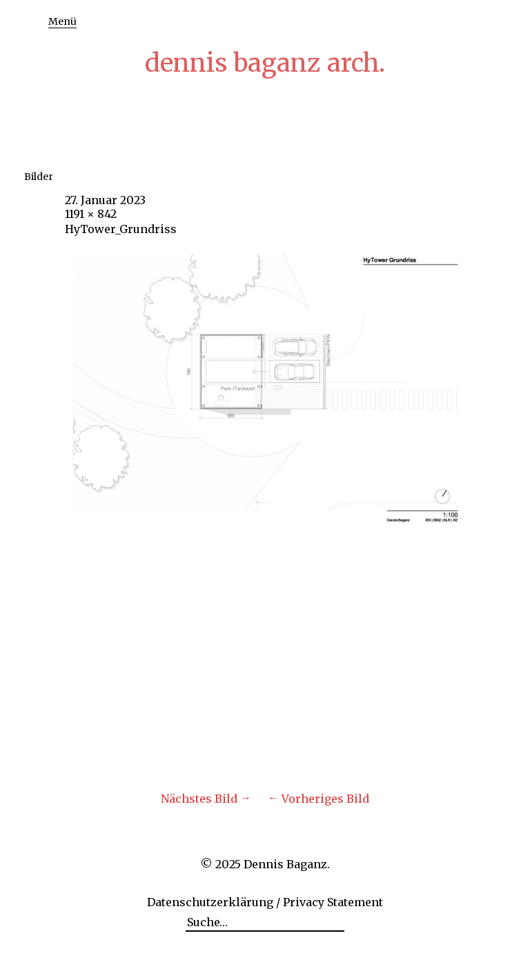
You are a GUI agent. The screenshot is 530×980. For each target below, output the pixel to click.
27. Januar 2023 (105, 200)
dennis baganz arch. (265, 63)
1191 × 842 (91, 214)
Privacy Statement (333, 902)
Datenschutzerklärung (210, 902)
